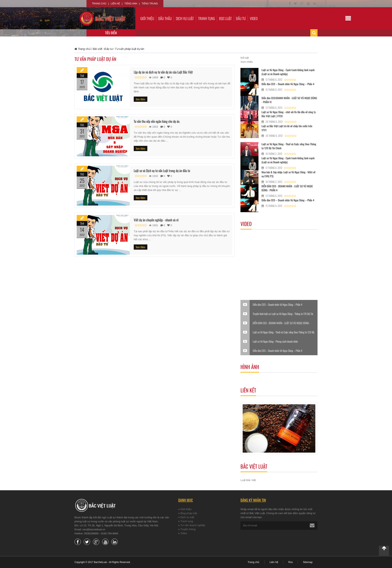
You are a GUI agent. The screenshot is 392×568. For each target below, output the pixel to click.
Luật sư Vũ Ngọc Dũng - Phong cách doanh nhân (275, 341)
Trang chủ (99, 4)
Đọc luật (225, 18)
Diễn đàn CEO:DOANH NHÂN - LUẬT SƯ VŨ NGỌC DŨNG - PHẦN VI (289, 100)
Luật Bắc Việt (248, 480)
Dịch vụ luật (185, 18)
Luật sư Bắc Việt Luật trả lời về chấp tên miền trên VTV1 (287, 128)
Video (254, 18)
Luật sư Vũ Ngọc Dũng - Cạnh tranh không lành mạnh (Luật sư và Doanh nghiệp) (288, 72)
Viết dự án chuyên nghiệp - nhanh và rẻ (156, 220)
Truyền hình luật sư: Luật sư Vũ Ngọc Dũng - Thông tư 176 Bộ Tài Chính (283, 314)
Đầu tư (241, 18)
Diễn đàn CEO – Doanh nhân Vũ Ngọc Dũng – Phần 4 (288, 84)
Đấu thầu (165, 18)
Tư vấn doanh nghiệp (193, 525)
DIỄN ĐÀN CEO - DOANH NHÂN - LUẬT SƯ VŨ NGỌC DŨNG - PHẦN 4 (287, 188)
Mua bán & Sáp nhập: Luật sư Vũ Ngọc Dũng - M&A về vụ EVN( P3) (288, 174)
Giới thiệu (147, 18)
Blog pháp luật (189, 513)
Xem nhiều (247, 62)
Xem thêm (141, 99)
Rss (290, 562)
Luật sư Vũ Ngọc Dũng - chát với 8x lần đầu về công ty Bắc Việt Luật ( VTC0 (288, 114)
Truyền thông (188, 529)
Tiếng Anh (131, 4)
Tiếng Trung (150, 4)
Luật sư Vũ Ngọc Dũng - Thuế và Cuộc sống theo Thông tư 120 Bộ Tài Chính (289, 146)
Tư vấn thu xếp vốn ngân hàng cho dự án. (157, 121)
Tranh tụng (206, 18)
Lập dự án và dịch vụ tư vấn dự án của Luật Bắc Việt (163, 72)
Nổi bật (245, 58)
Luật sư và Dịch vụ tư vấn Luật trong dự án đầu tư (162, 171)
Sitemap (308, 562)
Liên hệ (115, 4)
